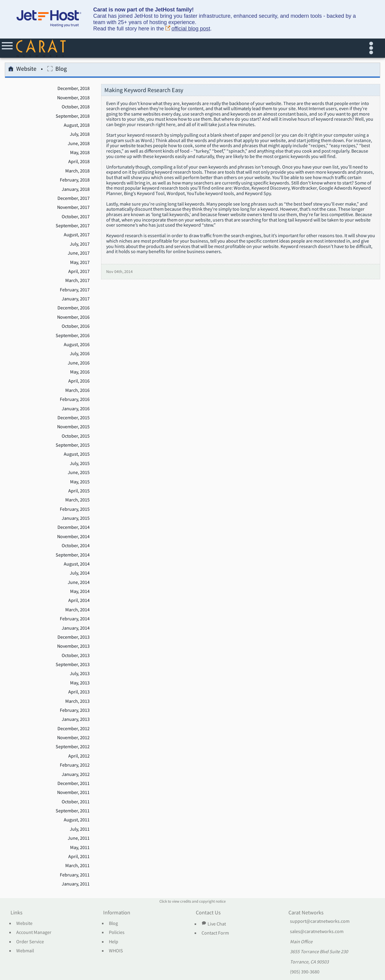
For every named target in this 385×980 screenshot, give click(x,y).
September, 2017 (73, 226)
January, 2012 (76, 774)
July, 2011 (80, 829)
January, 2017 (76, 299)
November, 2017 (73, 207)
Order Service (30, 942)
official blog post (188, 29)
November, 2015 (73, 427)
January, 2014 (76, 628)
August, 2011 (77, 820)
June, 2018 (79, 144)
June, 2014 (79, 582)
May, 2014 (80, 591)
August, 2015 (77, 454)
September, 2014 (73, 555)
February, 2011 (75, 875)
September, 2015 (73, 445)
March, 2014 (77, 610)
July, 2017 (80, 244)
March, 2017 (77, 281)
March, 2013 (77, 701)
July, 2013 (80, 674)
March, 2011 (77, 866)
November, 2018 (73, 98)
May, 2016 (80, 372)
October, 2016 (76, 326)
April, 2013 (79, 692)
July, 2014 (80, 573)
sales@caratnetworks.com (317, 932)
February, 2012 (75, 765)
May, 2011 (80, 848)
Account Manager (34, 932)
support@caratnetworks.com (320, 921)
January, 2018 (76, 189)
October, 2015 (76, 436)
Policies (117, 932)
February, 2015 (75, 509)
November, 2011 (73, 792)
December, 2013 (74, 637)
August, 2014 (77, 564)
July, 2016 (80, 354)
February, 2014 (75, 619)
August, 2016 (77, 345)
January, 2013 (76, 719)
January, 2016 (76, 409)
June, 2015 (79, 473)
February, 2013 (75, 710)
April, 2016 (79, 381)
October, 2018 (76, 107)
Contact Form (215, 933)
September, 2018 (73, 116)
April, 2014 (79, 600)
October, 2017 (76, 217)
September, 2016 (73, 336)
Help (114, 942)
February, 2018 (75, 180)
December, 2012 (74, 729)
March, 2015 (77, 500)
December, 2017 (74, 198)
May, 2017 (80, 262)
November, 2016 (73, 317)
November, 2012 (73, 738)
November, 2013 (73, 646)
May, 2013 (80, 683)
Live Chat (214, 924)
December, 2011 (74, 783)
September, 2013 (73, 665)
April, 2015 (79, 491)
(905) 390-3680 (305, 972)
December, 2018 (74, 88)
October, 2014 (76, 546)
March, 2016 (77, 390)
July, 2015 (80, 464)
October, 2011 (76, 802)
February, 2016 (75, 399)
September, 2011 (73, 811)
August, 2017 (77, 235)
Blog (57, 70)
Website (22, 70)
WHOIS (116, 951)
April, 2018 (79, 162)
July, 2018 (80, 134)
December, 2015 (74, 418)
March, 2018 (77, 171)
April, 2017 (79, 271)
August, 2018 (77, 125)
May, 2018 (80, 153)
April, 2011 (79, 857)
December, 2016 (74, 308)
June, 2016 (79, 363)
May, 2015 (80, 482)
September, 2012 (73, 747)
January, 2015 (76, 518)
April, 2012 (79, 756)
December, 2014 (74, 527)
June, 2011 (79, 838)
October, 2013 (76, 656)
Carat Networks (306, 913)
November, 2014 (73, 537)
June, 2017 (79, 253)
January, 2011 (76, 884)
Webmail (25, 951)
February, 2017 (75, 290)
